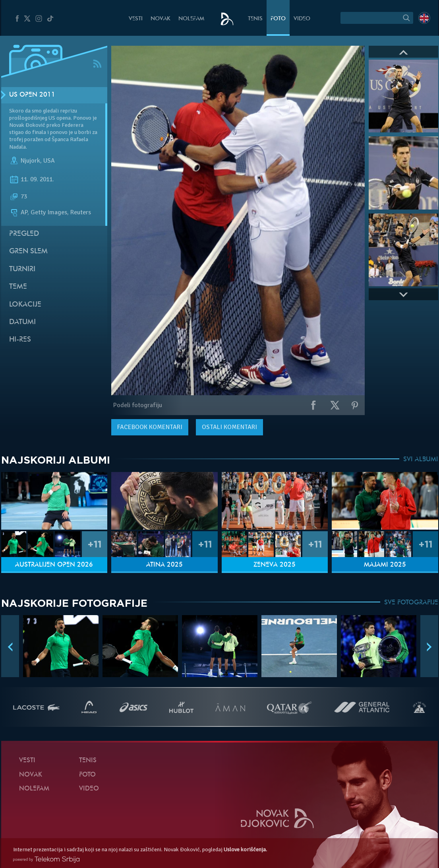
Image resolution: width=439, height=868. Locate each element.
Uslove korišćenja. (245, 850)
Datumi (22, 322)
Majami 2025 (385, 565)
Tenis (255, 19)
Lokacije (25, 305)
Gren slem (28, 251)
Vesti (136, 19)
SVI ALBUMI (421, 460)
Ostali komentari (229, 427)
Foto (278, 19)
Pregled (24, 234)
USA (49, 161)
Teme (18, 287)
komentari (150, 427)
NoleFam (191, 19)
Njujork (30, 161)
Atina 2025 (164, 565)
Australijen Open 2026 (54, 565)
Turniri (22, 269)
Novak (161, 19)
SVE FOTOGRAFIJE (411, 603)
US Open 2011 (32, 95)
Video (302, 19)
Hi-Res (20, 340)
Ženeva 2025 (275, 565)
